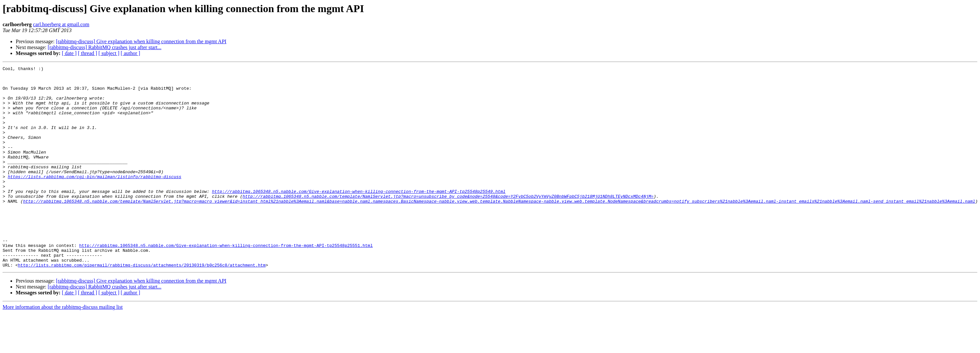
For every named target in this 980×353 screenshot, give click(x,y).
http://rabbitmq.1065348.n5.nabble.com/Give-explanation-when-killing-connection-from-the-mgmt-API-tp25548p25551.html (226, 282)
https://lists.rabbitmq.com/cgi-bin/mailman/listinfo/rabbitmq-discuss (95, 199)
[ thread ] (88, 53)
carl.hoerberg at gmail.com (61, 24)
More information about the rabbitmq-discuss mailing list (63, 347)
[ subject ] (109, 53)
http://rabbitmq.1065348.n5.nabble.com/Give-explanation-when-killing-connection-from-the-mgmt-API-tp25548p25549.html (359, 217)
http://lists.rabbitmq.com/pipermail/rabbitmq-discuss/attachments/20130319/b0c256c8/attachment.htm (142, 305)
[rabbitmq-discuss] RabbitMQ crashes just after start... (105, 47)
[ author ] (131, 53)
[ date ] (69, 53)
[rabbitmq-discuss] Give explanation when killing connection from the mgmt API (141, 41)
